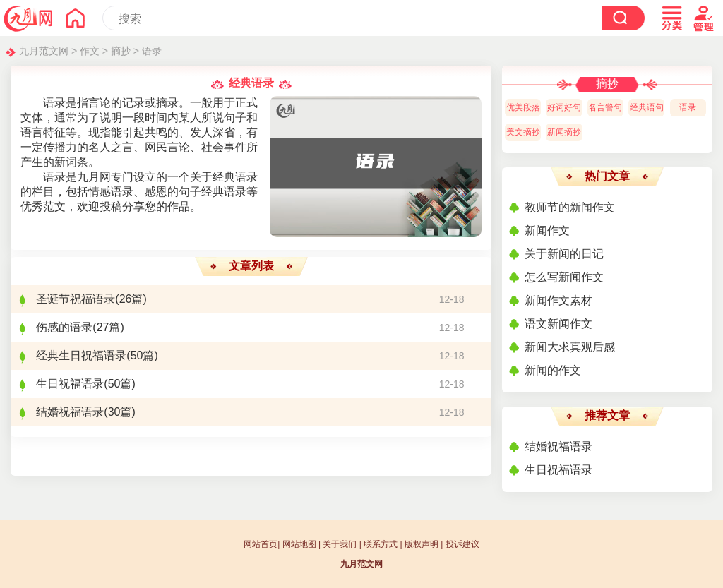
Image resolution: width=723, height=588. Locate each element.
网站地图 (299, 544)
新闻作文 (547, 230)
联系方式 (381, 544)
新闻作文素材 (558, 300)
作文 (90, 51)
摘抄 (121, 51)
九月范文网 (44, 51)
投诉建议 (462, 544)
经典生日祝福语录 (81, 355)
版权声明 (422, 544)
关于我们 (340, 544)
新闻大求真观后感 (570, 347)
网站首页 (261, 544)
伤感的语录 (64, 327)
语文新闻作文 (558, 324)
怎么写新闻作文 (564, 277)
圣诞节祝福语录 (76, 299)
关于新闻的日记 (564, 254)
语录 (152, 51)
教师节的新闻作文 (570, 207)
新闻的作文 (553, 370)
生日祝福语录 (70, 384)
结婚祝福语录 (70, 412)
